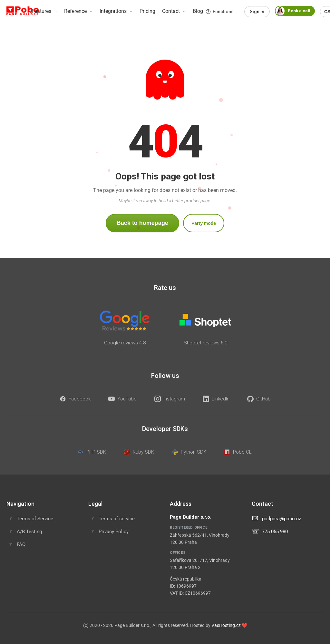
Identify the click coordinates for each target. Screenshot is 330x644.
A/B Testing (29, 532)
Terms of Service (35, 519)
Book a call (293, 11)
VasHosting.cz (226, 625)
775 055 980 (275, 532)
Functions (220, 12)
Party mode (204, 223)
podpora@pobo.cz (281, 519)
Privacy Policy (114, 532)
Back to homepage (142, 223)
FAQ (21, 544)
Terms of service (117, 519)
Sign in (257, 12)
